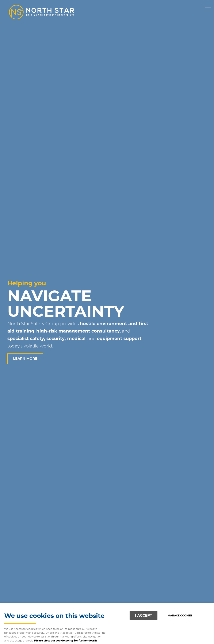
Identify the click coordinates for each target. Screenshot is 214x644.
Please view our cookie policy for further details (66, 641)
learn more (25, 359)
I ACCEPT (144, 615)
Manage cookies (180, 616)
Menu (207, 6)
